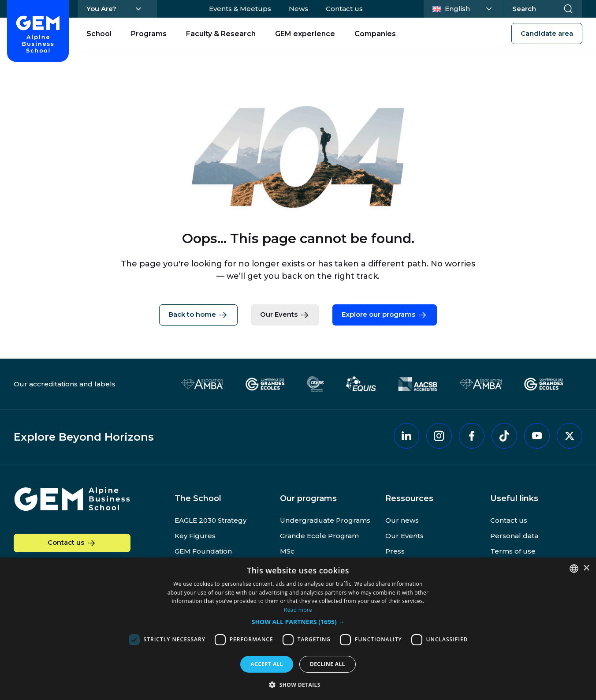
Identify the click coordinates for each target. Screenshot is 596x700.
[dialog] (298, 629)
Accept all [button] (267, 664)
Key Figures (195, 536)
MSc (287, 551)
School (99, 34)
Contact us (344, 9)
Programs (149, 34)
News (298, 9)
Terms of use (513, 551)
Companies (375, 34)
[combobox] (574, 569)
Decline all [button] (328, 664)
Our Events (285, 315)
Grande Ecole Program (319, 536)
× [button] (586, 568)
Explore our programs (385, 315)
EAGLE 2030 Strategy (210, 520)
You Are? (101, 9)
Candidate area (547, 33)
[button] (298, 622)
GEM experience (305, 34)
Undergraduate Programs (325, 520)
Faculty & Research (221, 34)
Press (395, 551)
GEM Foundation (203, 551)
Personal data (514, 536)
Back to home (198, 315)
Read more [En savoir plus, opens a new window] (298, 610)
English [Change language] (465, 8)
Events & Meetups (240, 9)
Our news (402, 520)
